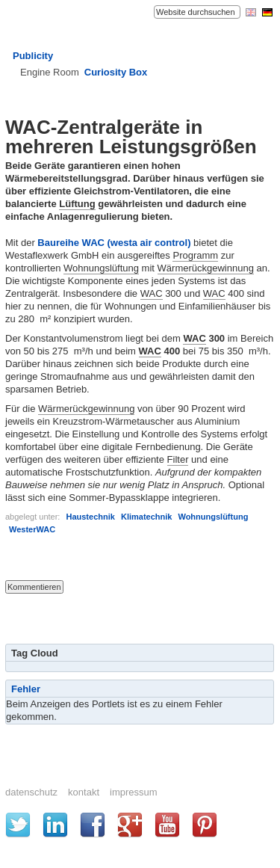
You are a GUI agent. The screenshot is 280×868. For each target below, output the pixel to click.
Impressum (134, 792)
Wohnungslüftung (101, 268)
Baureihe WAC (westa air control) (114, 243)
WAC (152, 293)
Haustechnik (90, 517)
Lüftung (77, 204)
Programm (195, 255)
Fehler (26, 689)
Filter (178, 459)
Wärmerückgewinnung (206, 268)
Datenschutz (31, 792)
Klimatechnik (146, 517)
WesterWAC (32, 529)
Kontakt (84, 792)
